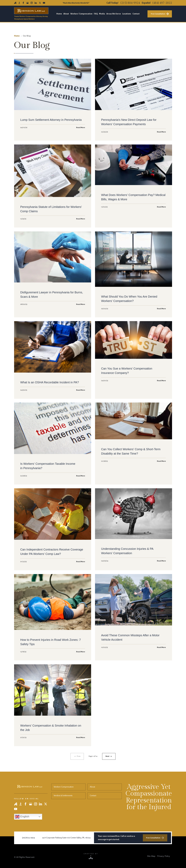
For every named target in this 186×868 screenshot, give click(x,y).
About (92, 787)
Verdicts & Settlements (63, 796)
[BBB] (19, 3)
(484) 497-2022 (162, 3)
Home (17, 36)
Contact (93, 796)
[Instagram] (32, 3)
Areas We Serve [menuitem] (114, 14)
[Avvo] (15, 3)
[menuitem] (151, 856)
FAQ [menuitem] (96, 14)
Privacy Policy (164, 856)
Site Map (151, 856)
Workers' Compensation (64, 787)
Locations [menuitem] (127, 14)
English (22, 817)
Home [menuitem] (59, 14)
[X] (40, 3)
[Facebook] (23, 3)
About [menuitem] (66, 14)
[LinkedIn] (36, 3)
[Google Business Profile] (28, 3)
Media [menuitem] (102, 14)
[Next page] (109, 756)
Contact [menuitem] (136, 14)
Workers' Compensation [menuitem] (81, 14)
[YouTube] (44, 3)
